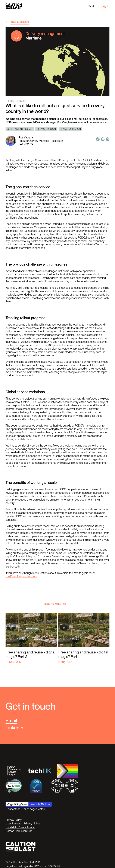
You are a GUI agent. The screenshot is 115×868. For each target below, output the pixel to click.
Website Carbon (40, 804)
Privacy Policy (14, 820)
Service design (46, 129)
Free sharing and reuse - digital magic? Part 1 (83, 654)
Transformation (70, 129)
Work (92, 6)
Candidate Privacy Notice (20, 827)
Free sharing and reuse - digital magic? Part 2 (30, 654)
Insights (105, 6)
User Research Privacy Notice (23, 823)
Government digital (20, 129)
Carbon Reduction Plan (19, 831)
